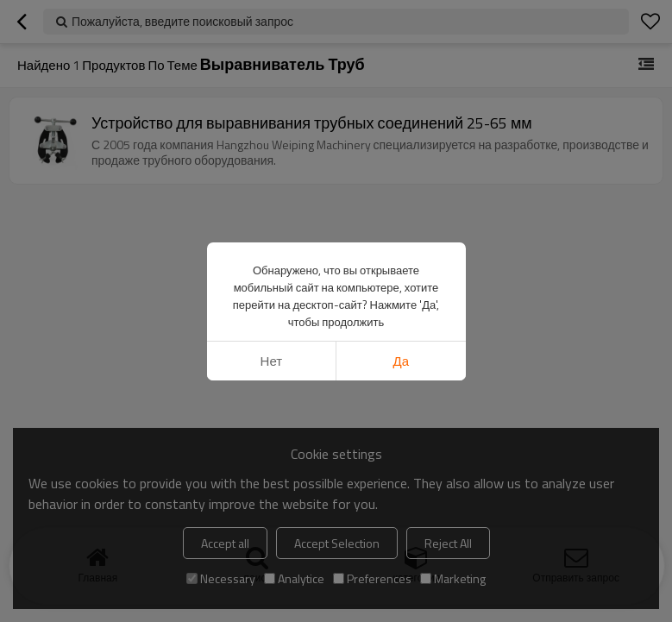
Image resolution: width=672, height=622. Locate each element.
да (402, 361)
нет (272, 361)
